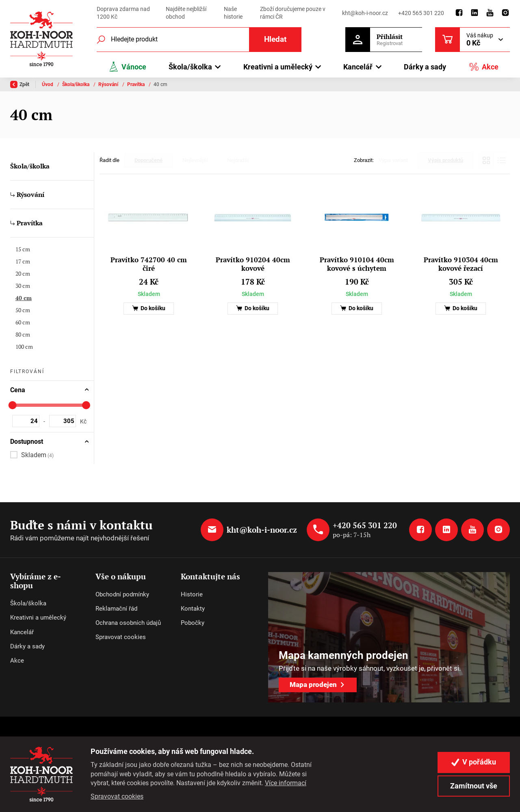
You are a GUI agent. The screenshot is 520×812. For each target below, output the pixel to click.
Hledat (275, 39)
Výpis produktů (445, 160)
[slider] (13, 405)
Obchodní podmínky (122, 594)
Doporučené (148, 160)
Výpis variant (393, 160)
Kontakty (193, 609)
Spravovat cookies (121, 637)
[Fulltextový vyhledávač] (199, 40)
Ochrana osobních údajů (128, 623)
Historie (192, 594)
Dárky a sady (425, 67)
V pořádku (474, 762)
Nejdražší (238, 160)
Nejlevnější (195, 160)
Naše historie (233, 13)
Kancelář (22, 632)
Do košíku (149, 308)
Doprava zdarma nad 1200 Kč (123, 13)
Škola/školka (76, 84)
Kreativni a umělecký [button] (278, 67)
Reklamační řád (116, 609)
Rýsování (109, 84)
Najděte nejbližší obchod (186, 13)
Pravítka (136, 84)
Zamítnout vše (474, 786)
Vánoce (127, 67)
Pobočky (193, 623)
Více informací (286, 783)
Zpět (20, 84)
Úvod (48, 84)
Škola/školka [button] (190, 67)
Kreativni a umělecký (38, 618)
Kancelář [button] (358, 67)
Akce (483, 67)
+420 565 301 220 (421, 13)
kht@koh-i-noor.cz (365, 13)
